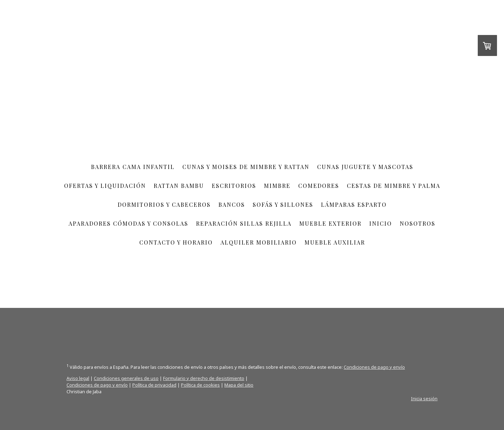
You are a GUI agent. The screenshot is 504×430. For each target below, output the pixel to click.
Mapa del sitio (239, 385)
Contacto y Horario (176, 242)
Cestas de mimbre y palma (394, 186)
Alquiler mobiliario (259, 242)
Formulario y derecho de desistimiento (204, 378)
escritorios (234, 186)
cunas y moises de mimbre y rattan (246, 167)
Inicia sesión (424, 399)
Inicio (381, 223)
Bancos (232, 205)
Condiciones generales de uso (126, 378)
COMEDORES (319, 186)
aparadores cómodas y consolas (128, 223)
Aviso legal (78, 378)
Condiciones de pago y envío (374, 367)
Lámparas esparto (354, 205)
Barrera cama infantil (133, 167)
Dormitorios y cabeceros (164, 205)
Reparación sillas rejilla (244, 223)
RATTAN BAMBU (179, 186)
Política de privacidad (154, 385)
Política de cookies (200, 385)
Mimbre (277, 186)
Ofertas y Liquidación (105, 186)
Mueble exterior (330, 223)
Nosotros (418, 223)
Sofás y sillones (283, 205)
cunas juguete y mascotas (365, 167)
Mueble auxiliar (335, 242)
